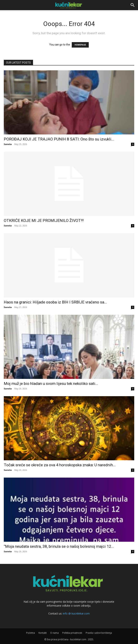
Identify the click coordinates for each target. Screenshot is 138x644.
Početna (31, 633)
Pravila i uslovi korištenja (99, 633)
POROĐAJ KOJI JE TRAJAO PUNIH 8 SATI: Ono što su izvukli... (59, 139)
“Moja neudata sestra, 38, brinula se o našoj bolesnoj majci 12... (59, 546)
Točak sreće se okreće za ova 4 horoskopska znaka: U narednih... (60, 465)
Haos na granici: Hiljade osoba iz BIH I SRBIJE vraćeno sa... (55, 302)
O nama (54, 633)
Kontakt (43, 633)
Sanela (8, 144)
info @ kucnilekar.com (76, 613)
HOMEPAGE (80, 45)
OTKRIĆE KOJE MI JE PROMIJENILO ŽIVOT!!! (44, 221)
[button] (133, 5)
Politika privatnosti (72, 633)
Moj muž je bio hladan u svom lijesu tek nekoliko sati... (51, 384)
